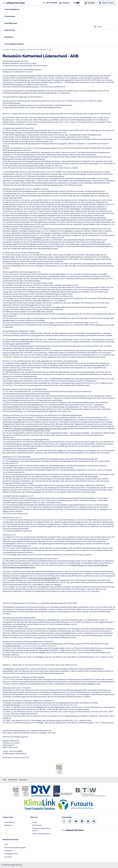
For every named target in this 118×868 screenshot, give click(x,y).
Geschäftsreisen (11, 23)
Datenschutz (13, 780)
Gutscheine (9, 37)
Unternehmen (10, 30)
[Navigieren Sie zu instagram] (70, 821)
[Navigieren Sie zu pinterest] (94, 821)
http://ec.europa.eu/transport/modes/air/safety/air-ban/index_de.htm (40, 428)
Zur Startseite (6, 50)
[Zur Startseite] (14, 3)
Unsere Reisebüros (12, 9)
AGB (4, 780)
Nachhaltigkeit (37, 825)
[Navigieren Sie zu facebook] (64, 821)
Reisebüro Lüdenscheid (19, 50)
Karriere (35, 822)
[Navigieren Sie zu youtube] (76, 821)
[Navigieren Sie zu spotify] (88, 821)
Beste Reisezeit (9, 822)
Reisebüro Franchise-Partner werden (42, 829)
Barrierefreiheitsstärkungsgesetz (15, 848)
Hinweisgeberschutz (11, 854)
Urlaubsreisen (10, 16)
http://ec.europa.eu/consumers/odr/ (43, 578)
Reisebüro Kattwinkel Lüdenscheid (37, 50)
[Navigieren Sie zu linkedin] (82, 821)
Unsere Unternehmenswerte (41, 834)
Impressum (23, 780)
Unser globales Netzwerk (14, 44)
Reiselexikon (8, 825)
